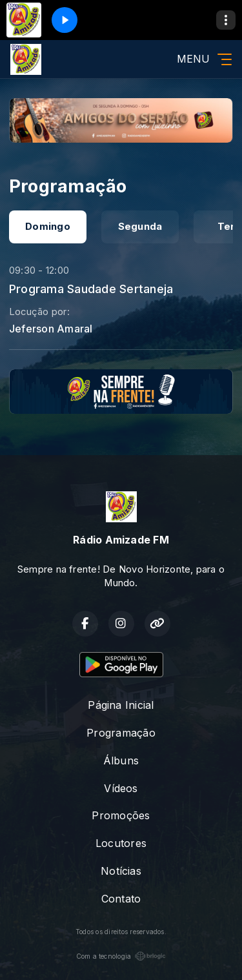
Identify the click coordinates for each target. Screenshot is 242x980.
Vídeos (121, 788)
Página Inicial (121, 705)
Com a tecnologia (121, 956)
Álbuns (121, 761)
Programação (121, 733)
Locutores (121, 843)
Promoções (121, 815)
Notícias (121, 871)
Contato (121, 899)
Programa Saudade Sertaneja (91, 289)
